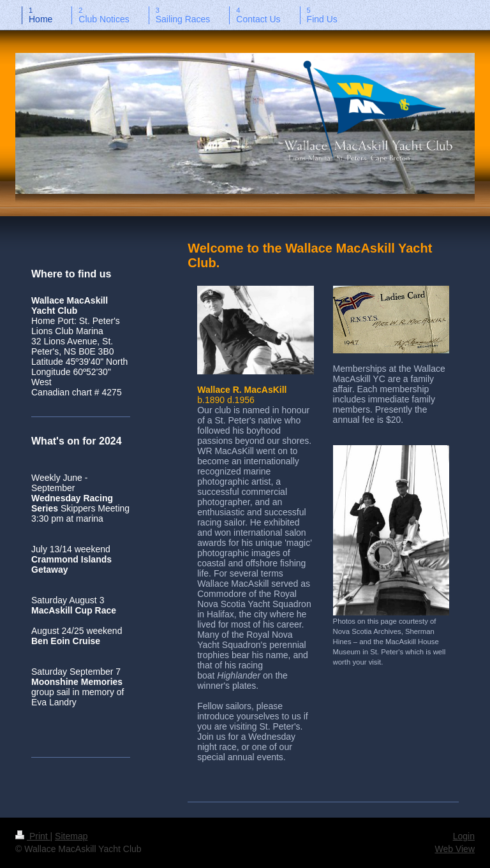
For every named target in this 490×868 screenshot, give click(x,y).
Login (464, 836)
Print (33, 836)
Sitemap (71, 836)
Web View (455, 849)
